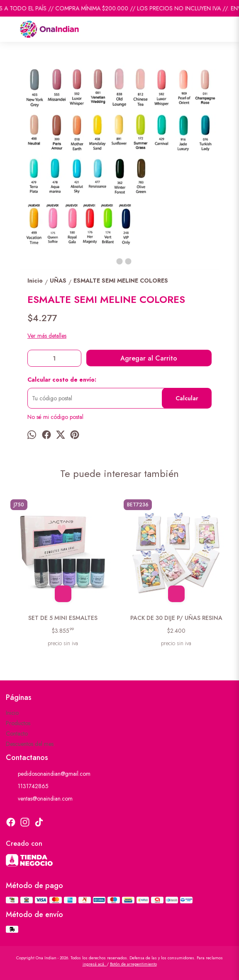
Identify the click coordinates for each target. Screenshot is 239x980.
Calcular (187, 398)
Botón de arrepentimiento (133, 964)
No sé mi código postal (55, 417)
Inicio (12, 713)
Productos (18, 723)
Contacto (17, 733)
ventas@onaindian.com (39, 799)
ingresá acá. (95, 964)
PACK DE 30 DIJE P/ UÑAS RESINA (176, 618)
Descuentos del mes (30, 744)
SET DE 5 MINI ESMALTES (63, 618)
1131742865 (27, 786)
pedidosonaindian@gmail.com (48, 774)
